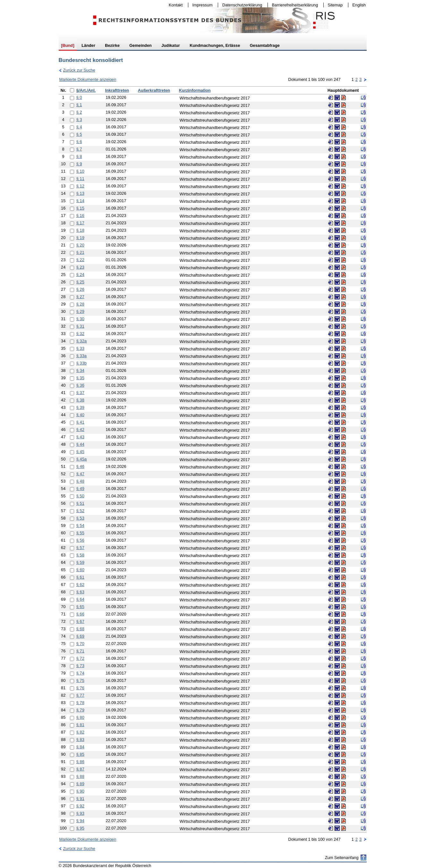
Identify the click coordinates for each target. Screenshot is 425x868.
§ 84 (80, 747)
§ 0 (79, 97)
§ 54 (80, 525)
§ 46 (80, 466)
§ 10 (80, 171)
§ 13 (80, 193)
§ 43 (80, 437)
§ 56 (80, 540)
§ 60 (80, 570)
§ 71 (80, 651)
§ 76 (80, 688)
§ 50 (80, 496)
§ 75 (80, 680)
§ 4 (79, 127)
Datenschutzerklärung (241, 5)
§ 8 (79, 156)
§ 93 (80, 813)
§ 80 (80, 717)
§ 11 (80, 179)
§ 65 (80, 607)
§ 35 (80, 378)
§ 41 (80, 422)
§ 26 (80, 289)
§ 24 (80, 275)
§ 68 (80, 629)
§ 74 (80, 673)
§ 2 (79, 112)
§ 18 (80, 230)
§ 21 (80, 252)
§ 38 (80, 400)
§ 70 (80, 644)
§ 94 (80, 821)
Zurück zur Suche (77, 70)
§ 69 (80, 636)
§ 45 (80, 452)
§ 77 (80, 695)
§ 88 (80, 776)
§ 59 (80, 562)
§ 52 (80, 511)
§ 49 (80, 489)
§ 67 (80, 621)
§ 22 (80, 260)
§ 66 (80, 614)
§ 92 (80, 806)
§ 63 (80, 592)
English (359, 5)
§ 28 (80, 304)
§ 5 (79, 134)
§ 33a (81, 356)
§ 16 (80, 215)
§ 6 (79, 142)
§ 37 (80, 393)
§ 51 (80, 503)
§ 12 (80, 186)
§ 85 (80, 754)
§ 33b (81, 363)
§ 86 (80, 762)
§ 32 (80, 334)
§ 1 (79, 105)
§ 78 (80, 703)
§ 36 (80, 385)
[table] (213, 460)
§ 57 (80, 548)
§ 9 (79, 164)
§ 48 (80, 481)
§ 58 (80, 555)
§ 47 (80, 474)
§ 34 (80, 370)
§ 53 (80, 518)
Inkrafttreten (117, 90)
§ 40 (80, 415)
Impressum (201, 5)
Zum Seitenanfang (342, 858)
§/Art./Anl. (86, 90)
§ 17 (80, 223)
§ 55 (80, 533)
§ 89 (80, 784)
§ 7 (79, 149)
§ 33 (80, 348)
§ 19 (80, 238)
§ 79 (80, 710)
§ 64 (80, 599)
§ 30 (80, 319)
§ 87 (80, 769)
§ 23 (80, 267)
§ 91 (80, 799)
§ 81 (80, 725)
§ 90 (80, 791)
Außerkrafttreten (154, 90)
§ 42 (80, 430)
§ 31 (80, 326)
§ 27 (80, 297)
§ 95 (80, 828)
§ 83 (80, 739)
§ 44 (80, 444)
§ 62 (80, 584)
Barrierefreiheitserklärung (293, 5)
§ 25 (80, 282)
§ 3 (79, 120)
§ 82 (80, 732)
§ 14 (80, 201)
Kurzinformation (195, 90)
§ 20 (80, 245)
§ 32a (81, 341)
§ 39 (80, 407)
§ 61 (80, 577)
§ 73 (80, 666)
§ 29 (80, 311)
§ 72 (80, 658)
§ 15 (80, 208)
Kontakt (174, 5)
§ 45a (81, 459)
